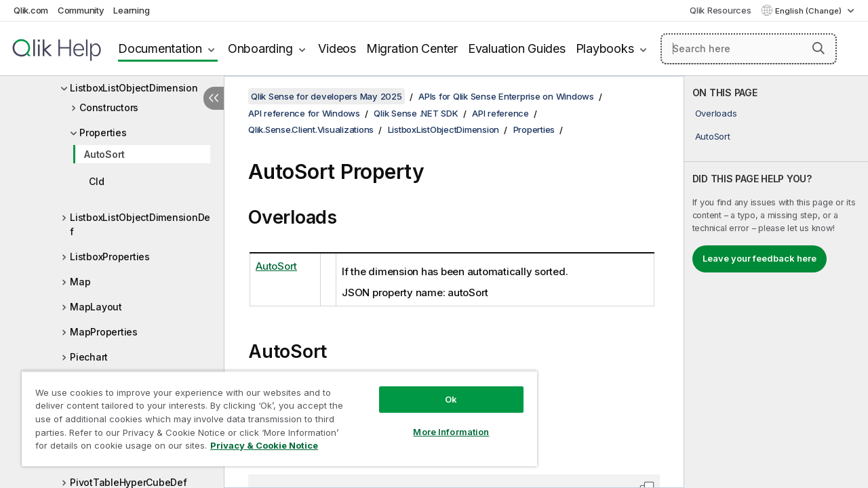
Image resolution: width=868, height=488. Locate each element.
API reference (500, 113)
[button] (818, 48)
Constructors (109, 107)
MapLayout (96, 307)
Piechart (89, 357)
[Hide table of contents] (214, 98)
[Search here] (749, 49)
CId (96, 181)
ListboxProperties (110, 257)
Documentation (160, 48)
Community (81, 10)
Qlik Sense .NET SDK (416, 113)
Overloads (716, 113)
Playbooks (605, 48)
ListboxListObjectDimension (134, 88)
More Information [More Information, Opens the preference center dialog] (441, 422)
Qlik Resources (721, 10)
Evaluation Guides (517, 48)
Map (80, 282)
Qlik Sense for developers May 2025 (327, 96)
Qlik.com (31, 10)
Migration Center (412, 48)
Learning (131, 10)
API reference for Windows (304, 113)
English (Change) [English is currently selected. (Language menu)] (809, 11)
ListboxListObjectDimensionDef (140, 224)
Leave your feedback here (759, 258)
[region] (273, 413)
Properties (103, 133)
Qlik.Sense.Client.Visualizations (311, 129)
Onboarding (260, 48)
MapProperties (104, 332)
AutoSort (104, 154)
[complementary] (776, 282)
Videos (337, 48)
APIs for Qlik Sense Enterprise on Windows (506, 96)
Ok (441, 389)
